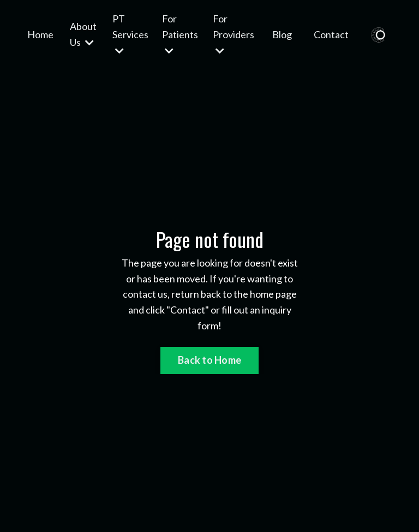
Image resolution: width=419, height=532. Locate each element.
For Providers (234, 34)
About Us (83, 34)
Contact (331, 34)
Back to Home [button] (209, 360)
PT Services (130, 34)
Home (40, 34)
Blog (282, 34)
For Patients (180, 34)
